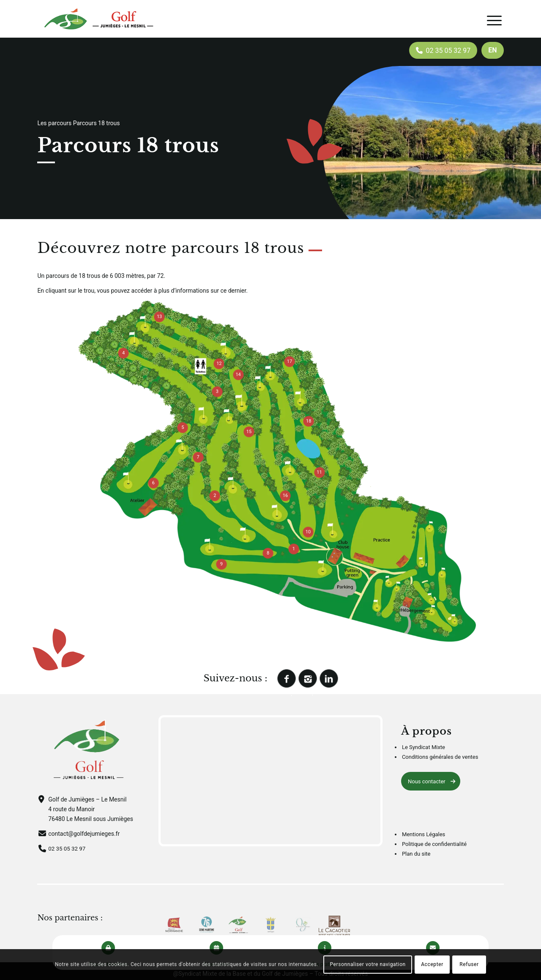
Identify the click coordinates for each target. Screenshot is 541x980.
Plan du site (416, 854)
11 (319, 472)
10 (308, 532)
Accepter (432, 964)
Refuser (469, 964)
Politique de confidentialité (434, 844)
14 (238, 375)
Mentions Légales (424, 834)
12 (219, 364)
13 (159, 317)
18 (309, 421)
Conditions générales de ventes (440, 757)
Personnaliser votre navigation (367, 964)
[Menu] (494, 21)
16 (285, 495)
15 (249, 432)
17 (290, 361)
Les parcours (54, 123)
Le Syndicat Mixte (424, 747)
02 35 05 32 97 (68, 848)
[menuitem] (492, 50)
